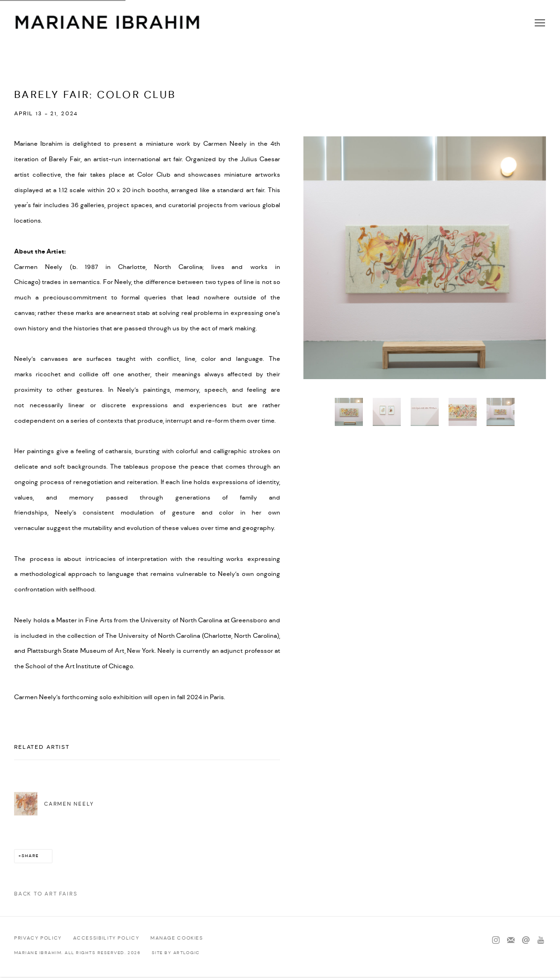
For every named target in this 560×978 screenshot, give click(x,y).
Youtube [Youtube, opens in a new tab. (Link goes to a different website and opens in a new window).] (541, 941)
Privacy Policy (38, 938)
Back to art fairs (46, 894)
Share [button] (30, 856)
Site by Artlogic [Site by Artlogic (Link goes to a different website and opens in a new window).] (176, 953)
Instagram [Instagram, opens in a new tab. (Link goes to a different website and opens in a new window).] (496, 941)
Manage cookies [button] (177, 938)
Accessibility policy (106, 938)
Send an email (526, 941)
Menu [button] (539, 23)
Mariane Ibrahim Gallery (108, 23)
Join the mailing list (511, 941)
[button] (349, 412)
